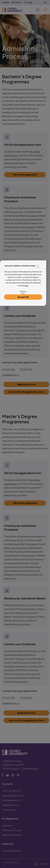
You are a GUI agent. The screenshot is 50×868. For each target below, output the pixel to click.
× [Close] (38, 266)
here (26, 285)
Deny (23, 293)
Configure (23, 291)
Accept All (23, 297)
